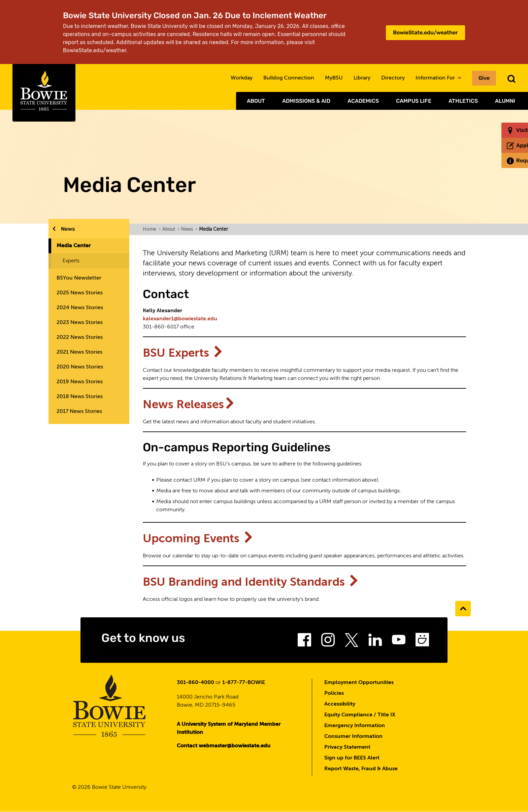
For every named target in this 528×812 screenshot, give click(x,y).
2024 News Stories (80, 308)
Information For (438, 78)
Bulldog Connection (289, 78)
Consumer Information (353, 737)
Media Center (74, 246)
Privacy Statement (347, 747)
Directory (393, 78)
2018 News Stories (80, 397)
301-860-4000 (195, 683)
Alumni (505, 101)
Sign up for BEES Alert (352, 758)
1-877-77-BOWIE (244, 683)
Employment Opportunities (359, 683)
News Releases (189, 405)
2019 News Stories (80, 382)
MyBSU (334, 78)
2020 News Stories (80, 367)
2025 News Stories (80, 293)
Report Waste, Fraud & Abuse (361, 769)
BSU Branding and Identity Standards (251, 582)
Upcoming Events (199, 539)
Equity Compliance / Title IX (360, 715)
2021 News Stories (79, 352)
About (256, 101)
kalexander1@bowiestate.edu (180, 319)
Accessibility (340, 704)
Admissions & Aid (306, 101)
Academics (363, 101)
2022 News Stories (80, 337)
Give (484, 78)
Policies (334, 693)
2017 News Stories (79, 412)
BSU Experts (183, 353)
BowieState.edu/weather (425, 33)
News (68, 229)
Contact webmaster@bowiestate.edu (224, 746)
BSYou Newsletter (79, 278)
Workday (242, 78)
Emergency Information (355, 726)
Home (152, 229)
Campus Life (414, 101)
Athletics (463, 101)
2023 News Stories (80, 323)
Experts (71, 261)
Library (362, 78)
